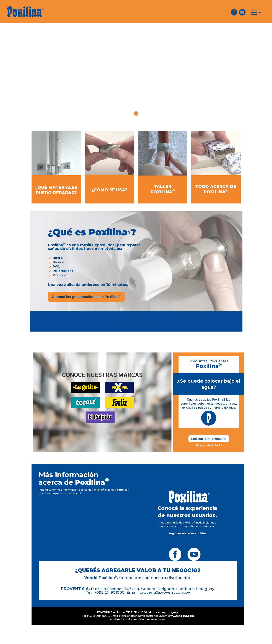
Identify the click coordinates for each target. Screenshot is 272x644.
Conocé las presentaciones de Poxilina (86, 297)
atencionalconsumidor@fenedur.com (143, 616)
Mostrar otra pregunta (209, 439)
